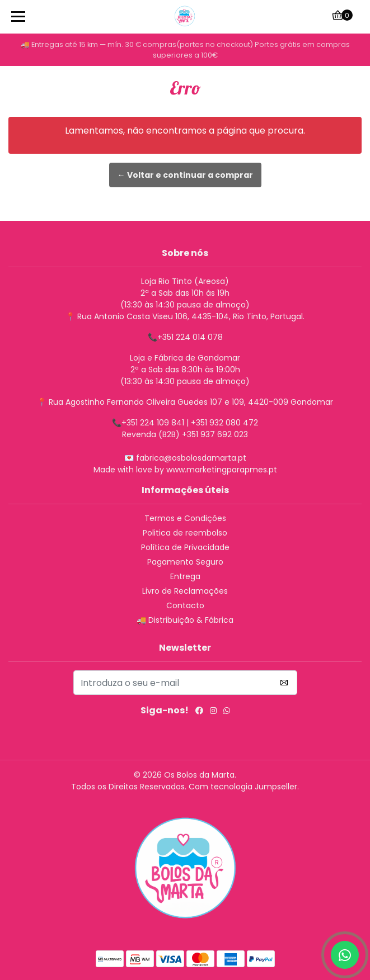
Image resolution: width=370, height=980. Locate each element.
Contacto (185, 605)
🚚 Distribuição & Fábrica (185, 620)
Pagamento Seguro (185, 562)
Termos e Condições (185, 518)
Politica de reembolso (185, 533)
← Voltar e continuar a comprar (185, 175)
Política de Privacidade (185, 547)
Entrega (185, 576)
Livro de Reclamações (185, 591)
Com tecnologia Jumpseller (243, 787)
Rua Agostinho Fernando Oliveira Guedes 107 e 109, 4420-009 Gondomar (191, 402)
